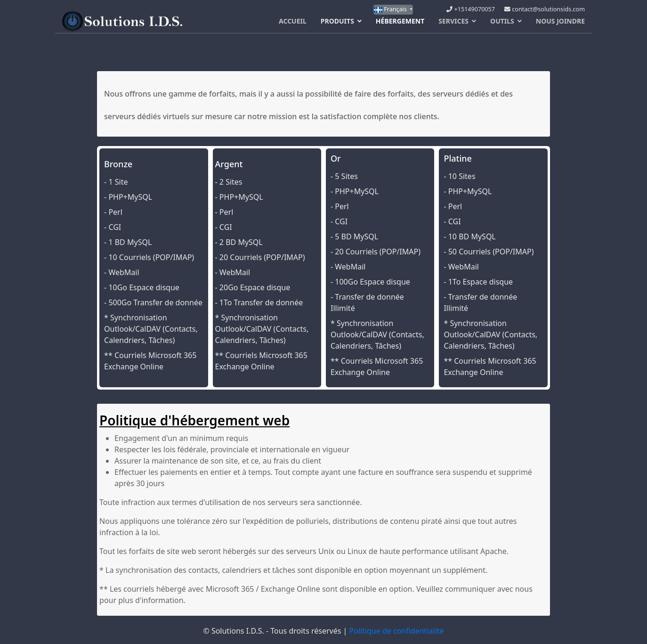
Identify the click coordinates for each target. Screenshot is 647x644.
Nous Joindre (560, 21)
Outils (502, 21)
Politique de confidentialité (397, 631)
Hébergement (400, 21)
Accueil (293, 21)
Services (453, 21)
